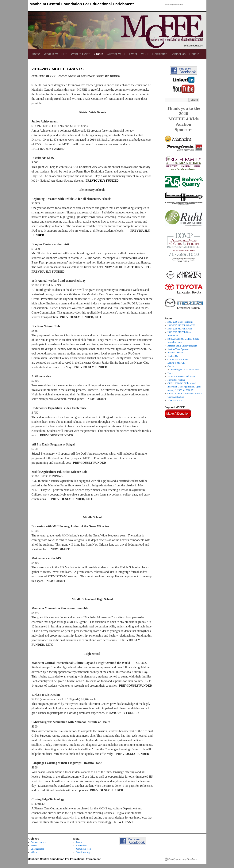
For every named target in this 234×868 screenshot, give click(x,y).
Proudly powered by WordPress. (183, 859)
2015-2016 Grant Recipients (180, 322)
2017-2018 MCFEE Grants (180, 329)
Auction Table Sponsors (178, 349)
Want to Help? (81, 54)
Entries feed (82, 845)
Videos (34, 852)
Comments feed (83, 849)
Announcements (38, 842)
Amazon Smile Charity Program (182, 346)
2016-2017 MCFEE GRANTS (181, 325)
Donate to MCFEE (176, 363)
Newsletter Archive (176, 380)
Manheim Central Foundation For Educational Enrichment (82, 4)
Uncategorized (37, 849)
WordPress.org (83, 852)
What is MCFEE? (55, 54)
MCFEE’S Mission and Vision (181, 376)
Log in (79, 842)
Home (36, 54)
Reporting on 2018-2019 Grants (185, 370)
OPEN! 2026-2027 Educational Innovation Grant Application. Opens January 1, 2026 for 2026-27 (184, 387)
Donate (194, 54)
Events (34, 845)
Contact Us (178, 54)
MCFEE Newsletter (154, 54)
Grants (98, 54)
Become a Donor (175, 353)
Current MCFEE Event (122, 54)
